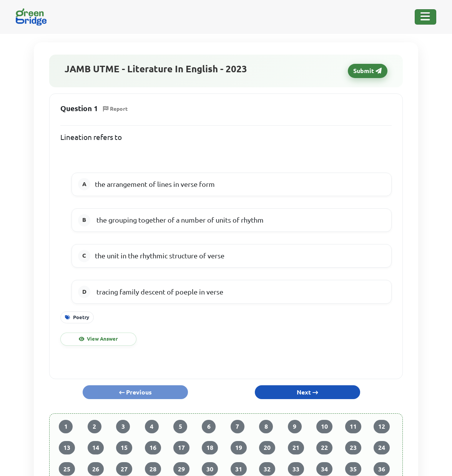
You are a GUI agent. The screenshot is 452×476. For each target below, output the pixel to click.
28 (153, 469)
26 (96, 469)
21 (296, 448)
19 (239, 448)
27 (124, 469)
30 (210, 469)
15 (124, 448)
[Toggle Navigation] (425, 17)
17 (181, 448)
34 (324, 469)
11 (353, 426)
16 (153, 448)
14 (96, 448)
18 (210, 448)
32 (267, 469)
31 (239, 469)
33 (296, 469)
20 (267, 448)
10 (324, 426)
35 (353, 469)
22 (324, 448)
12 (382, 426)
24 (382, 448)
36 (382, 469)
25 (67, 469)
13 (67, 448)
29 (181, 469)
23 (353, 448)
